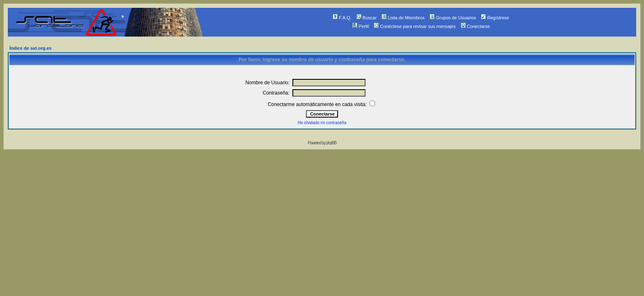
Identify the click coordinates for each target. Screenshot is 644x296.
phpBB (331, 143)
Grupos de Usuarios (453, 18)
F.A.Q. (342, 18)
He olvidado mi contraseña (322, 123)
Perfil (361, 26)
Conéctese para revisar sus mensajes (415, 26)
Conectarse (475, 26)
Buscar (367, 18)
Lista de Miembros (403, 18)
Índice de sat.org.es (31, 48)
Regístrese (495, 18)
